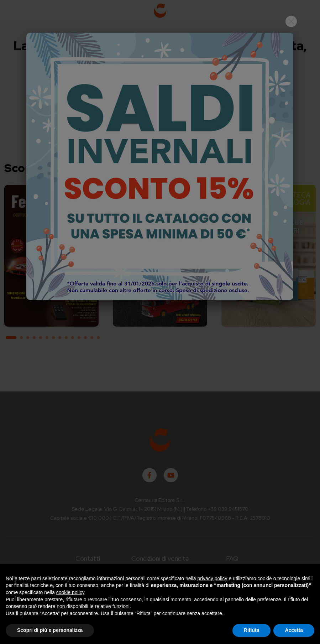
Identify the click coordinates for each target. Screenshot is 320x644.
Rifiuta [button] (252, 630)
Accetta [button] (294, 630)
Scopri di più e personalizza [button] (50, 630)
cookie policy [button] (70, 592)
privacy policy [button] (213, 578)
